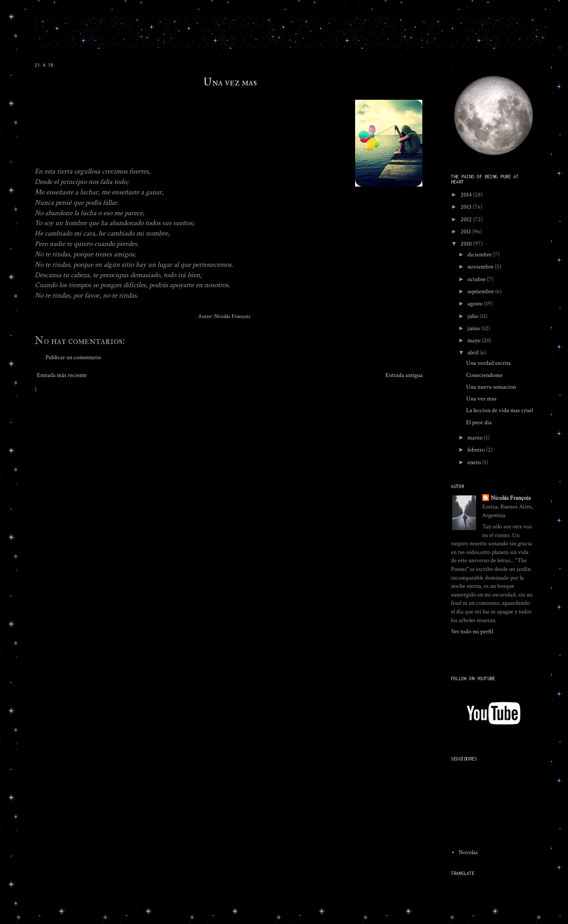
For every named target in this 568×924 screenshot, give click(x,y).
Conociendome (484, 375)
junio (474, 328)
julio (473, 316)
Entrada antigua (404, 375)
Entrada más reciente (62, 375)
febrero (477, 450)
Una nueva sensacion (491, 387)
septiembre (481, 292)
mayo (475, 341)
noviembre (481, 267)
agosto (476, 304)
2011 (466, 232)
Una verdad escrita (488, 363)
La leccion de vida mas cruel (499, 410)
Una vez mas (230, 82)
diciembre (480, 255)
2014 (467, 195)
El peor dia (479, 423)
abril (473, 353)
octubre (477, 279)
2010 (467, 244)
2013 (467, 207)
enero (475, 462)
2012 (467, 220)
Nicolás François (511, 498)
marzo (476, 438)
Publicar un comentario (73, 357)
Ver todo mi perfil (472, 632)
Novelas (468, 852)
